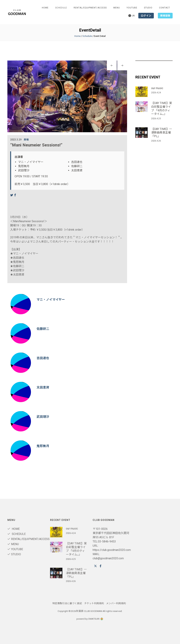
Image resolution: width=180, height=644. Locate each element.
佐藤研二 (43, 329)
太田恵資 (43, 387)
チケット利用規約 (94, 603)
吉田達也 (43, 358)
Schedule (87, 36)
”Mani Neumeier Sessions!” (36, 145)
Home (45, 8)
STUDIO (148, 8)
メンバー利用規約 (116, 603)
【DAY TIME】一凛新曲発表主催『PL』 (162, 133)
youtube (132, 8)
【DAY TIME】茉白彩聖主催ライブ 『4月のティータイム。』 (162, 108)
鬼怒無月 (43, 446)
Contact (165, 8)
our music (157, 88)
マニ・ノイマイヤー (51, 299)
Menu (117, 8)
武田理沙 (43, 417)
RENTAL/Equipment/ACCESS (90, 8)
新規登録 (165, 16)
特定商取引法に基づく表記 (67, 603)
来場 (26, 140)
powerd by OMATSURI (90, 619)
